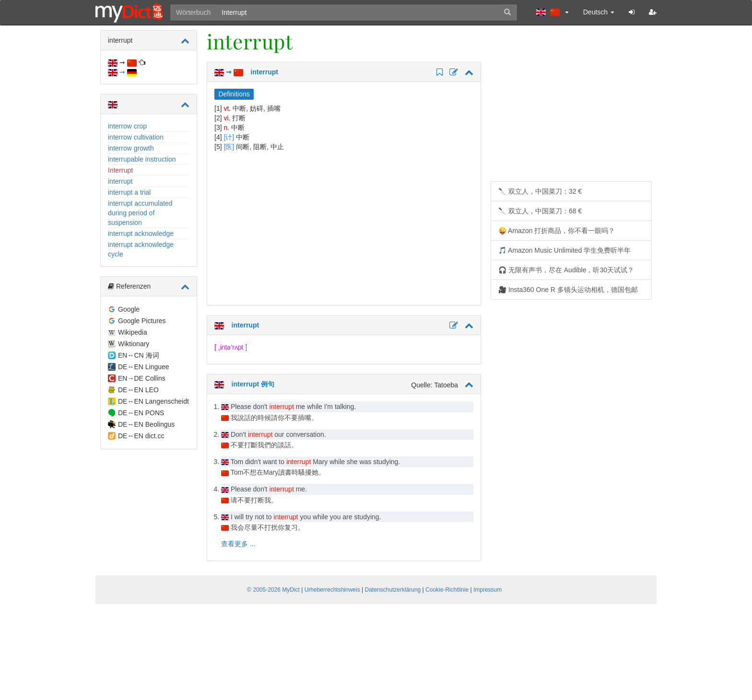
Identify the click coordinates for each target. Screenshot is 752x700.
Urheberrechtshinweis (332, 590)
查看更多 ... (238, 544)
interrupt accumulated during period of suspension (140, 213)
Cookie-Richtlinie (447, 590)
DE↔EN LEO (138, 390)
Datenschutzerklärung (393, 590)
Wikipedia (133, 332)
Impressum (488, 590)
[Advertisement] (295, 228)
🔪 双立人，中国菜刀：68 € (540, 211)
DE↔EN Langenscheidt (153, 401)
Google (129, 309)
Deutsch (599, 12)
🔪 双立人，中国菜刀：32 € (540, 191)
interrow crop (127, 126)
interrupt (120, 181)
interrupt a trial (129, 192)
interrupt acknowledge (141, 233)
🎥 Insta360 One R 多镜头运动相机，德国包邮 (568, 290)
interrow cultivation (136, 137)
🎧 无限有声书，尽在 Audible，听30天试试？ (566, 270)
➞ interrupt (246, 72)
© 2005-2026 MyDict (273, 590)
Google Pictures (142, 321)
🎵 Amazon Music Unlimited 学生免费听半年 (564, 250)
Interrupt (120, 170)
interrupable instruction (142, 159)
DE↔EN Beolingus (146, 424)
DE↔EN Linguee (144, 367)
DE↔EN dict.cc (141, 436)
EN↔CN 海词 (139, 355)
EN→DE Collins (142, 378)
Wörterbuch (193, 12)
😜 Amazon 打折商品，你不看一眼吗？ (557, 231)
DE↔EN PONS (141, 413)
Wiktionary (134, 344)
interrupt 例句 (244, 384)
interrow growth (131, 148)
